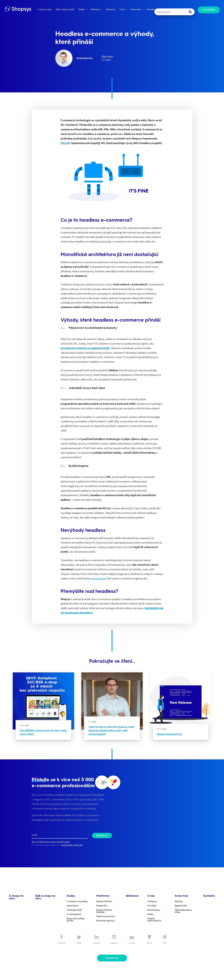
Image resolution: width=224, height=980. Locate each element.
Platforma (96, 9)
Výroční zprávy (154, 910)
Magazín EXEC (181, 906)
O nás (123, 9)
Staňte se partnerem (106, 916)
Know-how (137, 9)
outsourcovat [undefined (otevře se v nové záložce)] (99, 578)
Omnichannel (72, 906)
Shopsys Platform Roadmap (104, 911)
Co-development (74, 914)
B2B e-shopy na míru (65, 9)
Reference (110, 9)
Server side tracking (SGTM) (75, 920)
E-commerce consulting (77, 901)
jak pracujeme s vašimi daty (72, 845)
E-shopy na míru (45, 9)
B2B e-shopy (107, 56)
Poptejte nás (112, 958)
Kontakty (151, 9)
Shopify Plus (102, 906)
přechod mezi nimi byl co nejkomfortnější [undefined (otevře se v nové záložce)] (85, 348)
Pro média (152, 906)
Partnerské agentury (105, 921)
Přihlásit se (102, 835)
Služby (83, 9)
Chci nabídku (209, 10)
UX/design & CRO (74, 910)
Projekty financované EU (154, 920)
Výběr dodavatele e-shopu (184, 911)
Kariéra (150, 914)
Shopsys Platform (104, 901)
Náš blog (178, 901)
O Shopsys (152, 901)
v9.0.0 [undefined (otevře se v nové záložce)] (65, 143)
